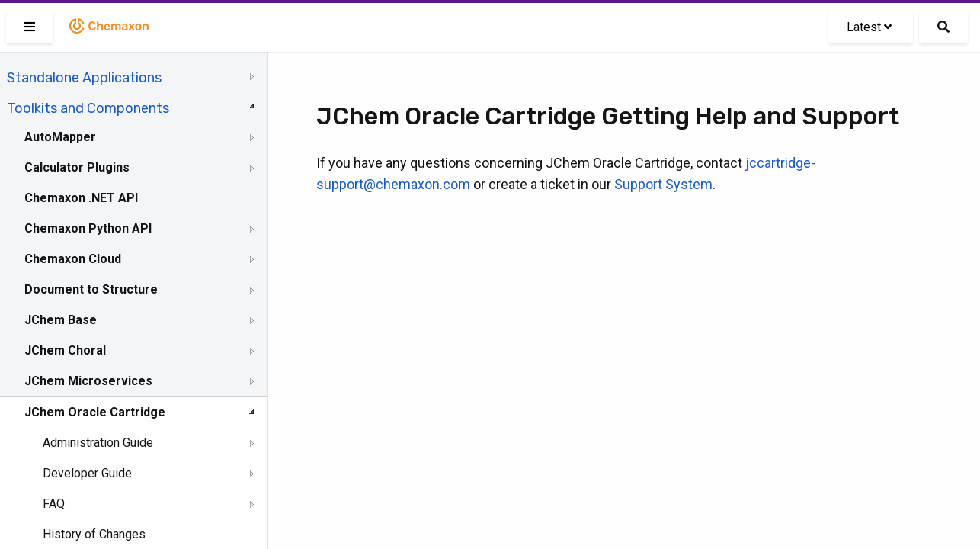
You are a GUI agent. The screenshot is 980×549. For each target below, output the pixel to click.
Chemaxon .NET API (81, 198)
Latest (869, 27)
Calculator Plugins (77, 167)
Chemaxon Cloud (73, 259)
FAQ (54, 504)
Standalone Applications (84, 78)
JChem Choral (65, 350)
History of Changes (94, 534)
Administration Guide (98, 443)
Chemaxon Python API (88, 228)
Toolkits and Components (88, 108)
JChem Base (61, 320)
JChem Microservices (88, 381)
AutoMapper (60, 137)
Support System (663, 184)
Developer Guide (87, 473)
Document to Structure (91, 289)
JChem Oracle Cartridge (95, 412)
